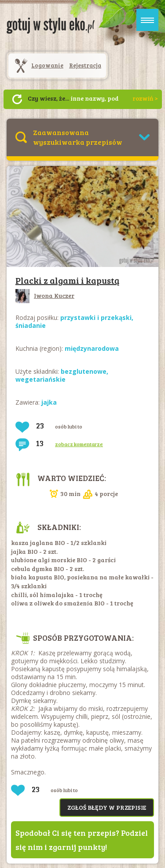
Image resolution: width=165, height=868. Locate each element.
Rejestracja (85, 65)
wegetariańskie (40, 379)
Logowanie (47, 65)
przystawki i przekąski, (97, 318)
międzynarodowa (92, 348)
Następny (17, 99)
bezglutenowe (84, 371)
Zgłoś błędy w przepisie (107, 807)
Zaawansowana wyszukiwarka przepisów (78, 137)
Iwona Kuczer (45, 295)
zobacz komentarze (79, 444)
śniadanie (31, 325)
